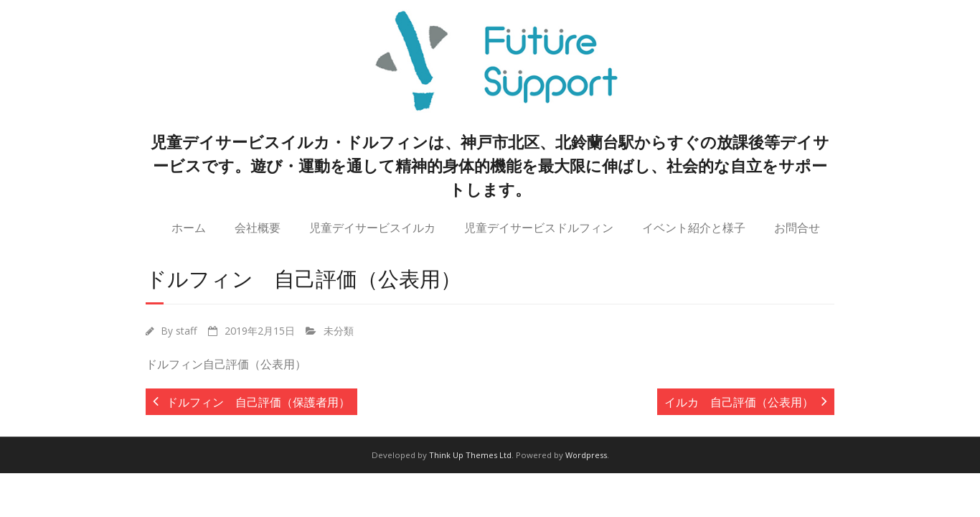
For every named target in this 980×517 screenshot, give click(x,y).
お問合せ (797, 227)
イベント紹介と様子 (694, 227)
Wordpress (586, 455)
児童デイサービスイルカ (372, 227)
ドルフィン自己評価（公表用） (226, 364)
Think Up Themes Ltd (470, 455)
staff (187, 331)
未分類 (339, 331)
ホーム (189, 227)
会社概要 (258, 227)
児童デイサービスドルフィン (539, 227)
